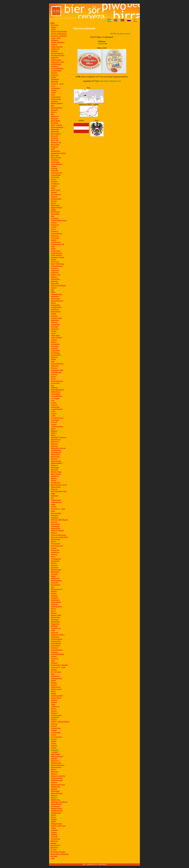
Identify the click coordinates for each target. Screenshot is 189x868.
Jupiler (54, 340)
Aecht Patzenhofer (59, 32)
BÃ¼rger (55, 155)
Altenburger (56, 60)
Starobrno (55, 676)
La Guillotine (57, 396)
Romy (54, 609)
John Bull (55, 336)
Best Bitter (56, 121)
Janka (54, 331)
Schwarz (55, 648)
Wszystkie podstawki (60, 854)
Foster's (55, 231)
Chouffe (55, 171)
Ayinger (54, 101)
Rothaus (55, 620)
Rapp (53, 576)
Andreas (55, 75)
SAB (53, 630)
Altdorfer (55, 58)
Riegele (54, 596)
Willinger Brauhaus (59, 802)
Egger (54, 210)
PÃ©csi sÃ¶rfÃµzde (60, 520)
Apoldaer (55, 79)
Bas (53, 106)
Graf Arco (55, 262)
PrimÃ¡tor (55, 552)
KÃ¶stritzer (56, 392)
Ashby (54, 90)
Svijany (54, 700)
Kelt (53, 362)
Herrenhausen (57, 301)
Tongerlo (55, 717)
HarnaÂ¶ (55, 283)
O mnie (54, 850)
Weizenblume (57, 778)
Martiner (55, 446)
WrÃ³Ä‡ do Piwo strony (120, 34)
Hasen (54, 288)
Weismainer (56, 767)
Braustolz (55, 145)
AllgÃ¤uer (55, 49)
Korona (54, 375)
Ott (52, 498)
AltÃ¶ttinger (56, 64)
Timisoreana (56, 715)
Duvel (54, 203)
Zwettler (55, 830)
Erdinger (55, 218)
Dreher (54, 201)
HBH (53, 292)
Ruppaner (55, 624)
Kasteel (54, 357)
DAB (53, 188)
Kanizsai (55, 346)
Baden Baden (57, 103)
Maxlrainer (56, 455)
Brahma (54, 138)
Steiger (54, 683)
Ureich (54, 739)
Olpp (53, 494)
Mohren (54, 465)
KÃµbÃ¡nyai (56, 372)
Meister (54, 459)
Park (53, 511)
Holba (54, 314)
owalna (55, 752)
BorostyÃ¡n (56, 134)
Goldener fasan (58, 257)
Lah (53, 401)
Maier (53, 435)
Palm (53, 504)
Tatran (54, 709)
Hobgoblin (56, 305)
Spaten (54, 670)
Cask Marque (57, 164)
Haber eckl (56, 275)
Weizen (54, 774)
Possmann (56, 544)
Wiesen (54, 796)
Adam (54, 27)
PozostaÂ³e (55, 845)
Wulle (54, 815)
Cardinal (55, 160)
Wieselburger (57, 793)
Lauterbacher (57, 409)
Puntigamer (56, 559)
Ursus (54, 743)
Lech (53, 411)
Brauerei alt (56, 142)
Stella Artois (56, 689)
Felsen (54, 223)
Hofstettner (56, 312)
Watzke (54, 759)
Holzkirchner (57, 318)
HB (52, 290)
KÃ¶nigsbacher (58, 390)
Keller (54, 359)
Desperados (56, 199)
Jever (53, 333)
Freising (55, 236)
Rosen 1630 (56, 615)
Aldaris (54, 45)
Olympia (55, 496)
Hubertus (55, 320)
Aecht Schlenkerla (59, 34)
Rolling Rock (57, 607)
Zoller (54, 828)
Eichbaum (55, 212)
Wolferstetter (57, 809)
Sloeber (54, 663)
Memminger (56, 461)
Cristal (54, 186)
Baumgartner (57, 108)
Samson (55, 633)
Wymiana (54, 848)
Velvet (54, 748)
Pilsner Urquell (57, 531)
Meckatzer (56, 457)
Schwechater (57, 650)
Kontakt (54, 856)
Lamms (54, 405)
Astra (53, 93)
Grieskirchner (57, 266)
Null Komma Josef (59, 485)
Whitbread (56, 787)
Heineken (55, 296)
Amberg (55, 66)
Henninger (56, 299)
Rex (53, 587)
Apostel (54, 82)
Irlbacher (55, 329)
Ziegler (54, 819)
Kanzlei (54, 349)
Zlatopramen (57, 824)
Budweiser (56, 151)
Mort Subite (56, 474)
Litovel (54, 422)
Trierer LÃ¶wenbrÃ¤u (60, 722)
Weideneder (56, 763)
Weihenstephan (58, 765)
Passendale (56, 513)
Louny (54, 424)
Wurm (54, 817)
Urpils (54, 741)
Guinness (55, 270)
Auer (53, 95)
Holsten (54, 316)
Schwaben (56, 646)
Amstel (54, 73)
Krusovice (56, 383)
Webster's (55, 761)
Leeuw (54, 414)
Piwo (53, 23)
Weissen (55, 772)
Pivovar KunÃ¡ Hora (60, 537)
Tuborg (54, 724)
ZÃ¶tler (54, 835)
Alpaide (54, 51)
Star (53, 674)
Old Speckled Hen (59, 491)
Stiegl (54, 694)
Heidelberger (57, 294)
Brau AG (55, 140)
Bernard (55, 119)
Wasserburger (57, 756)
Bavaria (54, 110)
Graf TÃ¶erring (57, 264)
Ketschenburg (57, 364)
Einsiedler (55, 214)
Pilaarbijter (56, 529)
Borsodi (55, 136)
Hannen (54, 281)
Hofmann (55, 309)
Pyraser (54, 565)
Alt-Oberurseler (58, 55)
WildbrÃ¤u (56, 800)
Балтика (55, 25)
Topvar (54, 720)
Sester (54, 656)
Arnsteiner (56, 88)
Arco (53, 86)
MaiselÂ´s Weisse (59, 437)
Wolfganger (56, 813)
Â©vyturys (56, 839)
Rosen (54, 613)
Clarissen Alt (57, 173)
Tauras (54, 711)
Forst (53, 229)
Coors (54, 179)
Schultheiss (56, 643)
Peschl (54, 522)
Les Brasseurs (57, 418)
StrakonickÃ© (57, 696)
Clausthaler (56, 175)
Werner (54, 783)
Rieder (54, 594)
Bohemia (55, 132)
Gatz (53, 247)
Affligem (55, 40)
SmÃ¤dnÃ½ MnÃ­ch (59, 665)
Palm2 (54, 507)
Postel (54, 548)
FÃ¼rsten (55, 238)
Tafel (53, 704)
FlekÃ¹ (54, 227)
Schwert (55, 652)
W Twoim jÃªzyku (58, 852)
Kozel (54, 377)
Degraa (54, 197)
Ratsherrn (55, 578)
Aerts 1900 (56, 38)
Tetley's (54, 713)
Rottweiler (56, 622)
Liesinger (55, 420)
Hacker (54, 277)
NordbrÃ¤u (56, 483)
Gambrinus (56, 242)
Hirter (54, 303)
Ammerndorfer (57, 68)
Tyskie (54, 730)
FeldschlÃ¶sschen (59, 221)
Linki (53, 858)
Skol (53, 661)
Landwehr (55, 407)
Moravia (55, 470)
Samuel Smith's (58, 635)
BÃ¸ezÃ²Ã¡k (56, 158)
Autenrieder (56, 99)
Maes (53, 429)
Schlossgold (56, 639)
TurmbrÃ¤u (56, 728)
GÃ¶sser (55, 273)
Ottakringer (56, 500)
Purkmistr (55, 561)
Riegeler (55, 598)
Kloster (54, 368)
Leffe (53, 416)
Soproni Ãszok (58, 667)
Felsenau (55, 225)
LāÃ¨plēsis (56, 394)
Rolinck (54, 604)
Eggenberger (57, 208)
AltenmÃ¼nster (58, 62)
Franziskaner (57, 234)
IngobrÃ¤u (56, 325)
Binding (54, 123)
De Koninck (56, 195)
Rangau (54, 574)
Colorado (55, 177)
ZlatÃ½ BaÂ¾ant (58, 826)
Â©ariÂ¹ (54, 837)
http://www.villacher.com (110, 81)
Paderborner (56, 502)
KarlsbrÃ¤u (56, 355)
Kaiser (54, 342)
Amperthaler (56, 71)
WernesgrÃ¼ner (58, 785)
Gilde (53, 249)
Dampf (54, 192)
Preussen (55, 550)
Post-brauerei (57, 546)
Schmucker (56, 641)
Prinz (53, 557)
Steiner (54, 685)
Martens (55, 444)
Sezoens (55, 659)
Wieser (54, 798)
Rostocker (56, 617)
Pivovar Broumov (59, 535)
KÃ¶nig (54, 388)
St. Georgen (56, 672)
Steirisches (56, 687)
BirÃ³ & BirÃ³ (57, 125)
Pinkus (54, 533)
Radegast (55, 572)
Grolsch (55, 268)
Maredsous (56, 440)
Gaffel (54, 240)
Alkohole (54, 841)
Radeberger (56, 570)
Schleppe (55, 637)
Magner (54, 431)
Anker (54, 77)
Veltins (54, 746)
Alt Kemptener (57, 53)
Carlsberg (55, 162)
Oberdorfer (56, 487)
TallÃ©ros (55, 707)
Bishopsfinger (57, 127)
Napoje (54, 843)
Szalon (54, 702)
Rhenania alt (56, 589)
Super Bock (56, 698)
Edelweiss (56, 205)
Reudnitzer (56, 585)
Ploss (54, 542)
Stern (53, 691)
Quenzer (55, 568)
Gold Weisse (57, 255)
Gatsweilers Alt (58, 244)
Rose (53, 611)
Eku (53, 216)
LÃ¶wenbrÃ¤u (57, 427)
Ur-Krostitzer (57, 737)
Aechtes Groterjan (59, 36)
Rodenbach (56, 602)
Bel (52, 114)
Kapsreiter (56, 351)
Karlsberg (55, 353)
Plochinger (56, 539)
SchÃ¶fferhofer (58, 654)
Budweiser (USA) (58, 153)
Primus (54, 555)
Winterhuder (56, 804)
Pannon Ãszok (58, 509)
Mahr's (54, 433)
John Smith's (57, 338)
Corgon (54, 182)
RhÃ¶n (54, 591)
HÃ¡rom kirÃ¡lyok (59, 286)
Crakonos (55, 184)
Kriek (53, 379)
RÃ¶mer (55, 626)
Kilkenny (55, 366)
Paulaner (55, 518)
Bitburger (55, 129)
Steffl (53, 681)
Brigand (55, 147)
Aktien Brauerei (58, 42)
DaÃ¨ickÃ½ (56, 190)
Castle (54, 166)
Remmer (55, 583)
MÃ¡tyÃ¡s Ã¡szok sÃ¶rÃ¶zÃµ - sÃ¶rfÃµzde (58, 450)
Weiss (54, 770)
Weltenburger (57, 780)
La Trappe (55, 398)
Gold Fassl (56, 251)
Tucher (54, 726)
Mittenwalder (57, 463)
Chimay (54, 169)
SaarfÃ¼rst (56, 628)
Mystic (54, 478)
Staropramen (57, 678)
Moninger (55, 468)
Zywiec (54, 832)
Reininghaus (57, 581)
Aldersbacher (57, 47)
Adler (53, 29)
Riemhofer (56, 600)
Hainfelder (56, 279)
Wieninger (55, 791)
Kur (53, 385)
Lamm (54, 403)
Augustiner (56, 97)
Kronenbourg (57, 381)
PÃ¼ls (54, 563)
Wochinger (56, 806)
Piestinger (56, 526)
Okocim (54, 489)
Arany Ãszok (57, 84)
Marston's (55, 442)
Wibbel (54, 789)
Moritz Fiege (56, 472)
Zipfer (54, 822)
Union (54, 735)
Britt (53, 149)
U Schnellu (56, 733)
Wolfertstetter (57, 811)
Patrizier (55, 516)
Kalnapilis (55, 344)
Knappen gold (57, 370)
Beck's (54, 112)
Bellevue (55, 116)
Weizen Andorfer (58, 776)
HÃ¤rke (54, 322)
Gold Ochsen (57, 253)
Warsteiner (56, 754)
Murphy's (55, 476)
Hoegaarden (56, 307)
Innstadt (55, 327)
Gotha (54, 260)
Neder (54, 481)
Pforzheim (56, 524)
